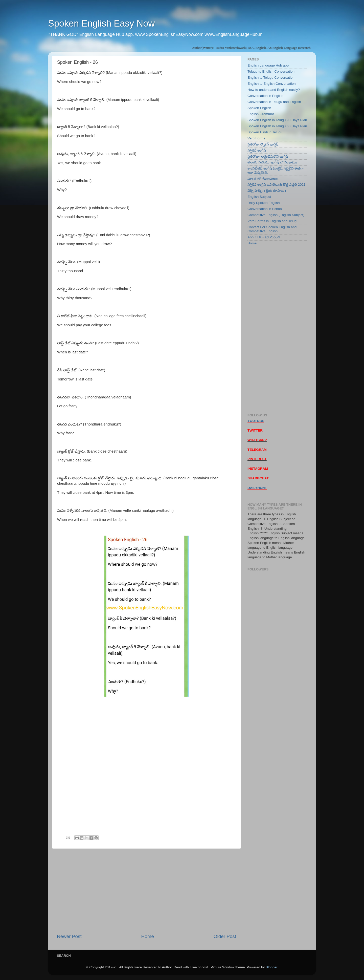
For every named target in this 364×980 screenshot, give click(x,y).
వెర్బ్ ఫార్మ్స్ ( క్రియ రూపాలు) (267, 191)
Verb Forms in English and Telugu (273, 221)
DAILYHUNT (257, 488)
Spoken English (259, 108)
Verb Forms (256, 138)
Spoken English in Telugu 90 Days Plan (277, 120)
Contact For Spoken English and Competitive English (272, 229)
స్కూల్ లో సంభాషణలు (263, 179)
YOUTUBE (256, 421)
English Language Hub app (268, 65)
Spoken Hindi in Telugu (265, 132)
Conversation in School (265, 209)
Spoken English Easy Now (101, 23)
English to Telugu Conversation (271, 78)
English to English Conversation (272, 84)
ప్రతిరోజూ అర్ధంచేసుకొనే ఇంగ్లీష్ (268, 156)
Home (148, 936)
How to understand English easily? (274, 90)
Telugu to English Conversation (271, 71)
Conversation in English (265, 96)
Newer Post (69, 936)
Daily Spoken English (264, 203)
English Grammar (261, 114)
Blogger (271, 967)
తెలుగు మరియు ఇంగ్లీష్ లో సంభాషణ (272, 162)
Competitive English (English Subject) (276, 215)
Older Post (225, 936)
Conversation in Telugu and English (274, 102)
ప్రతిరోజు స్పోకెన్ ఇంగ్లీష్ (263, 144)
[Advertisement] (146, 891)
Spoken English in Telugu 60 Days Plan (277, 126)
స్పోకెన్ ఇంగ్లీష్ (257, 150)
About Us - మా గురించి (264, 237)
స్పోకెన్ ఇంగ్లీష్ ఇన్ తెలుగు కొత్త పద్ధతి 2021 (277, 185)
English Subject (259, 197)
